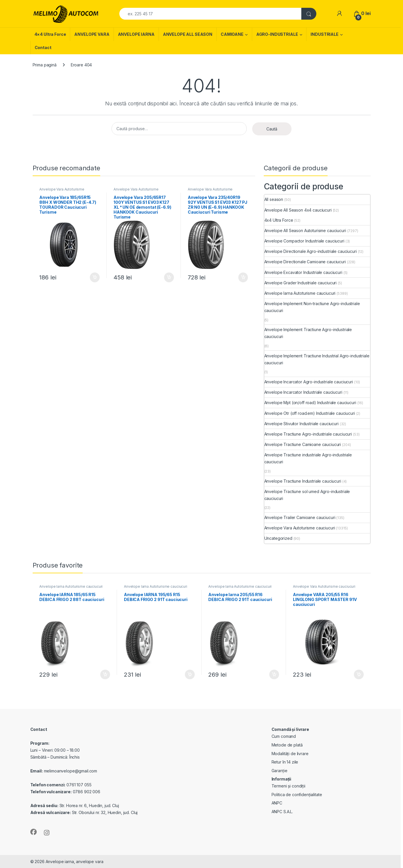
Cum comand (284, 736)
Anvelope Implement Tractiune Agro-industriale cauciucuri (308, 333)
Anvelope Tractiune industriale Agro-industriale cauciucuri (308, 458)
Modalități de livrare (290, 754)
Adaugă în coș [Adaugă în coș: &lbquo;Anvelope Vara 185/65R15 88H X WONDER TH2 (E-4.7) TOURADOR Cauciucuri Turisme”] (95, 277)
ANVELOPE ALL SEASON (188, 34)
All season (274, 199)
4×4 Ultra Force (50, 34)
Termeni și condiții (288, 786)
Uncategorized (278, 538)
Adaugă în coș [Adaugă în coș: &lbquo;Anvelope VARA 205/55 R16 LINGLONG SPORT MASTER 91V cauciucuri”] (359, 675)
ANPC (277, 803)
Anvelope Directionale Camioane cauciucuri (305, 262)
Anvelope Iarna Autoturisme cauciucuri (300, 293)
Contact (43, 47)
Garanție (279, 771)
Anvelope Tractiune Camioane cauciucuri (303, 444)
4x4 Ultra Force (279, 220)
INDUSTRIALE (324, 34)
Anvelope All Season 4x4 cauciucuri (298, 210)
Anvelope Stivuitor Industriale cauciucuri (301, 424)
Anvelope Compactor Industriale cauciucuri (304, 241)
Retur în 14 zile (285, 762)
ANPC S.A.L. (282, 812)
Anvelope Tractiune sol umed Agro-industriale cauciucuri (307, 495)
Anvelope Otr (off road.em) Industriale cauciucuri (310, 413)
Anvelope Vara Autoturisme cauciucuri (62, 191)
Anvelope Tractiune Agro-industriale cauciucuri (308, 434)
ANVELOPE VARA (92, 34)
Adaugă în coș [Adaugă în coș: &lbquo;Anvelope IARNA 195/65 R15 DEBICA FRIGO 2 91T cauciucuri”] (190, 675)
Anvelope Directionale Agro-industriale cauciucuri (311, 251)
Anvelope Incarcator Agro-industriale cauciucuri (309, 382)
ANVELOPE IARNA (136, 34)
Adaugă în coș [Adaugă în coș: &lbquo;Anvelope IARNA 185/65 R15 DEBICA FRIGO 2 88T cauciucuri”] (105, 675)
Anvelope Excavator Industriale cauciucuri (303, 272)
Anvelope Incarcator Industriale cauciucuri (303, 392)
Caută (272, 129)
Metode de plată (287, 745)
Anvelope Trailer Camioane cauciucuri (300, 517)
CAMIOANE (232, 34)
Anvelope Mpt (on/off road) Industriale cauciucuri (310, 403)
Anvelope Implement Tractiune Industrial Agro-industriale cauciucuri (317, 359)
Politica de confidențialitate (297, 795)
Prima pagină (45, 65)
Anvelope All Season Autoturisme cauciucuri (305, 230)
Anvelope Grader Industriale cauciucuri (301, 283)
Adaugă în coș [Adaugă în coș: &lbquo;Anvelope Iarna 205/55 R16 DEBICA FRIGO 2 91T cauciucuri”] (274, 675)
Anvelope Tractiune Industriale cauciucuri (303, 481)
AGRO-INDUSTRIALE (277, 34)
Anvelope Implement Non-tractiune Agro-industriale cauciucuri (312, 307)
